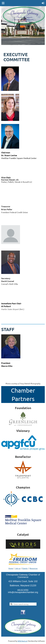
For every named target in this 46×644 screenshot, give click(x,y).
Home (11, 568)
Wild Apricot (23, 641)
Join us (18, 568)
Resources (34, 568)
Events (25, 568)
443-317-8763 (23, 590)
